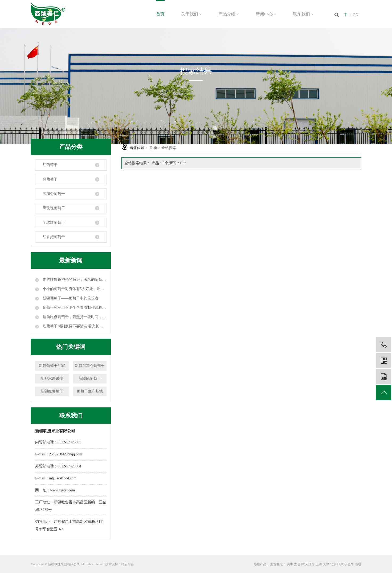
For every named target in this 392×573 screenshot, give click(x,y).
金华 (351, 564)
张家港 (342, 564)
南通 (358, 564)
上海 (319, 564)
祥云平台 (128, 564)
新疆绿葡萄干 (90, 378)
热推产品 (260, 564)
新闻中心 (266, 14)
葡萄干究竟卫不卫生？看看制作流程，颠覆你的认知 (74, 308)
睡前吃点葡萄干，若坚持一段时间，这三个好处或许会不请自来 (74, 317)
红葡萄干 (50, 165)
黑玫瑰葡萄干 (54, 208)
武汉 (304, 564)
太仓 (297, 564)
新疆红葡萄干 (52, 391)
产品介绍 (229, 14)
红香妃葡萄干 (54, 237)
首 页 (153, 148)
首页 (160, 14)
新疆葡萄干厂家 (52, 366)
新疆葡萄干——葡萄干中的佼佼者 (70, 298)
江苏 (312, 564)
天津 (326, 564)
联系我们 (303, 14)
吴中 (290, 564)
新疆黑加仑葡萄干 (90, 366)
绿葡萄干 (50, 179)
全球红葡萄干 (54, 223)
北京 (333, 564)
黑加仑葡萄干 (54, 194)
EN (356, 15)
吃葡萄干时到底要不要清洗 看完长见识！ (74, 326)
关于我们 (191, 14)
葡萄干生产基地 (90, 391)
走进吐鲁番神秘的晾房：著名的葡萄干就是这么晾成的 (74, 280)
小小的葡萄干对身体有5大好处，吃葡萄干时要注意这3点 (74, 289)
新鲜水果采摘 (52, 378)
